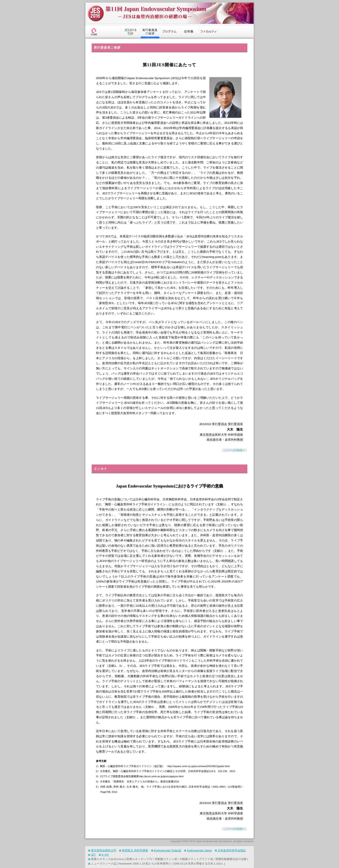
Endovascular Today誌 (168, 850)
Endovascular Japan (199, 850)
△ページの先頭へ (234, 450)
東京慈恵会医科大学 (104, 850)
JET (94, 855)
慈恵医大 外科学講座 (135, 850)
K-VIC (105, 855)
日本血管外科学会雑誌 (232, 850)
